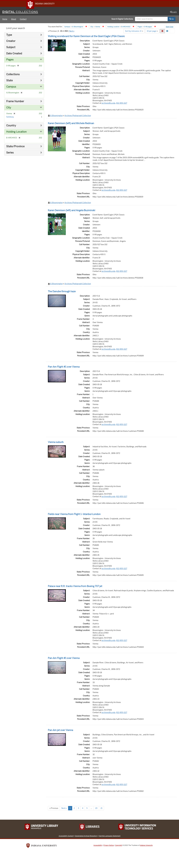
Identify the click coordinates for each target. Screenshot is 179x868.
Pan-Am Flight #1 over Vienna (64, 367)
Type (9, 35)
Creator (11, 42)
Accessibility (98, 846)
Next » (72, 31)
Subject (11, 48)
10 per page (152, 31)
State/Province (15, 147)
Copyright (119, 846)
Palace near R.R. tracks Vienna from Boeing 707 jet (75, 587)
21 (101, 809)
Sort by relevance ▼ (134, 31)
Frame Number (15, 102)
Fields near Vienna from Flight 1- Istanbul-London (74, 514)
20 (96, 809)
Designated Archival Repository (86, 836)
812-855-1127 (122, 103)
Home (5, 20)
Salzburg (10, 117)
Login (173, 12)
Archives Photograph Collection (78, 116)
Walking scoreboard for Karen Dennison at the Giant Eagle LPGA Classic (86, 37)
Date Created (14, 54)
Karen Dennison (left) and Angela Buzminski (72, 211)
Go (172, 19)
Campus (11, 87)
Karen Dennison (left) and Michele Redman (71, 124)
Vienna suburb (56, 442)
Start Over (170, 27)
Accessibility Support (66, 836)
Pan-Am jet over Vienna (60, 730)
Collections (13, 75)
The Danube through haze (62, 292)
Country (11, 126)
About (14, 20)
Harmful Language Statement (110, 836)
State (9, 81)
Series (10, 153)
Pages (10, 60)
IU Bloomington (56, 116)
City (9, 108)
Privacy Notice (109, 846)
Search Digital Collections (122, 19)
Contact (23, 20)
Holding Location (16, 132)
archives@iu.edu (108, 103)
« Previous (54, 809)
